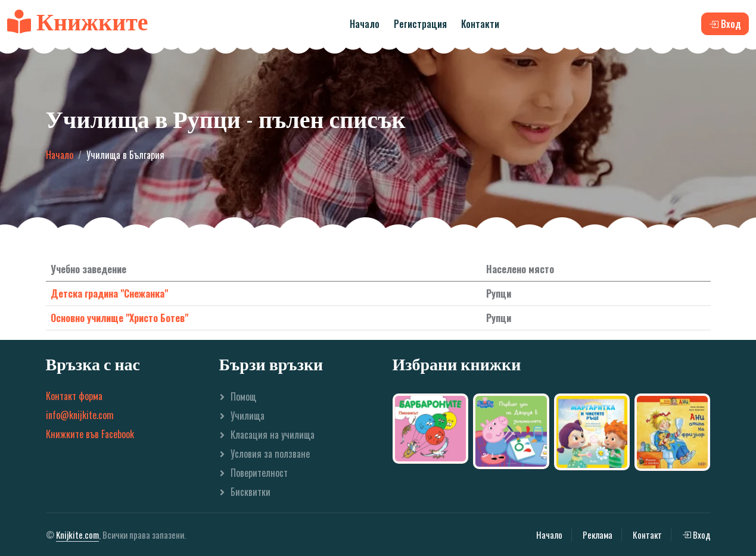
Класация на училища (273, 435)
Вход (696, 535)
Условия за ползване (270, 454)
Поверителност (259, 473)
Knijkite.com (77, 535)
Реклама (598, 535)
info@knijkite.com (80, 415)
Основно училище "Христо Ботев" (119, 318)
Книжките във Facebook (90, 434)
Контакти (480, 24)
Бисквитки (251, 492)
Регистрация (420, 24)
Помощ (243, 396)
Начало (365, 24)
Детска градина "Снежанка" (109, 293)
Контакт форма (74, 396)
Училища (248, 416)
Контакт (647, 535)
